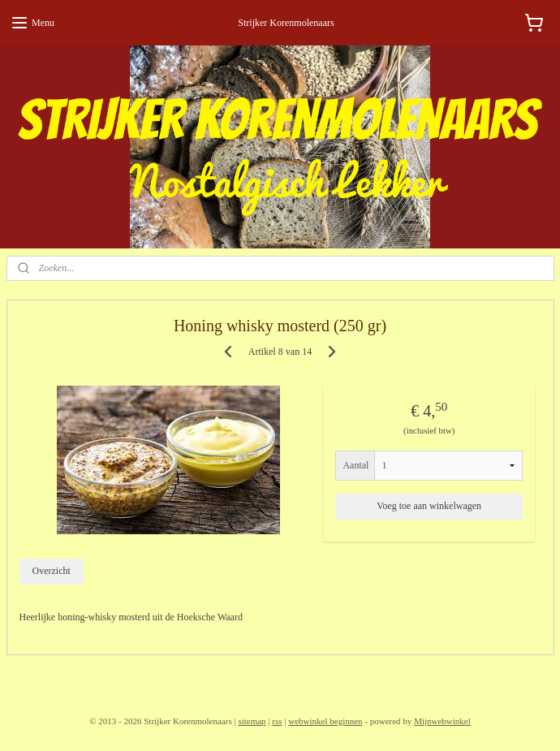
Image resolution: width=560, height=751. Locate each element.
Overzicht (51, 572)
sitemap (252, 721)
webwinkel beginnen (325, 721)
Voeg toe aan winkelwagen (429, 506)
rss (277, 721)
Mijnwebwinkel (442, 721)
